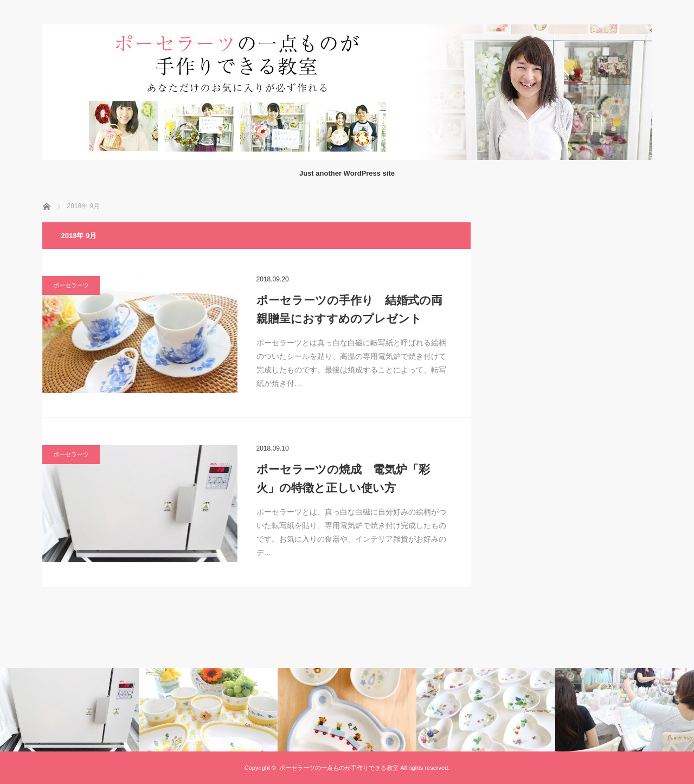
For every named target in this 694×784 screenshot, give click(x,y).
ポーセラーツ (71, 285)
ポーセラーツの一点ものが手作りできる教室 (339, 768)
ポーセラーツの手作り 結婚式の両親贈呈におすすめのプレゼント (349, 309)
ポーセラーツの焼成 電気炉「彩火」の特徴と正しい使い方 (343, 478)
